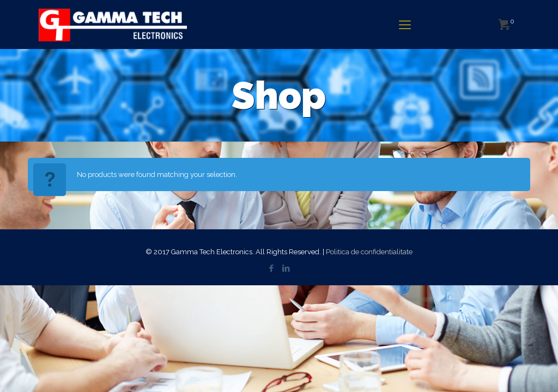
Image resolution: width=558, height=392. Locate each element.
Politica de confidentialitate (369, 252)
